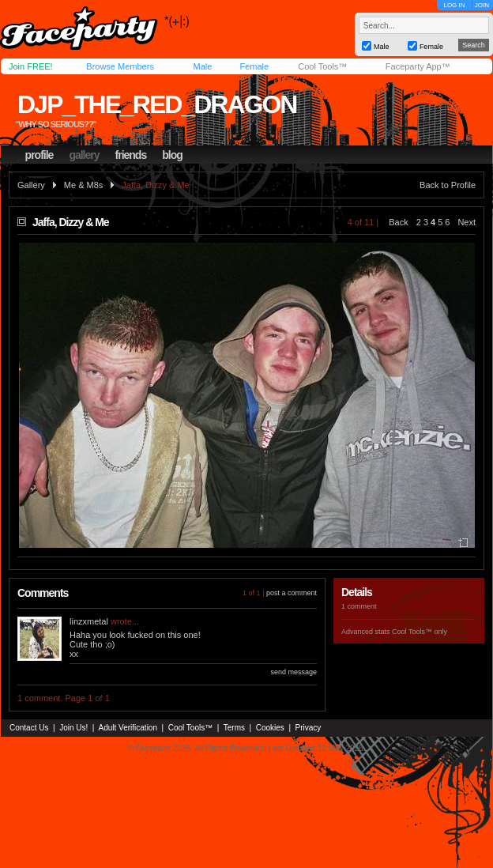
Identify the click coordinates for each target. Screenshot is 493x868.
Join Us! (73, 728)
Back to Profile (448, 185)
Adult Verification (128, 728)
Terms (234, 728)
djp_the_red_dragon (157, 104)
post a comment (292, 593)
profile (40, 155)
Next (467, 222)
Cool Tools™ (322, 66)
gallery (84, 155)
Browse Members (120, 66)
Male (202, 66)
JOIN (482, 5)
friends (131, 155)
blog (172, 155)
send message (294, 672)
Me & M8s (84, 185)
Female (254, 66)
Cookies (270, 728)
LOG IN (454, 5)
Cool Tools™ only (420, 632)
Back (398, 222)
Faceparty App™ (418, 66)
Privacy (309, 728)
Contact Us (29, 728)
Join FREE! (31, 66)
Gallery (31, 185)
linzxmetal (89, 621)
